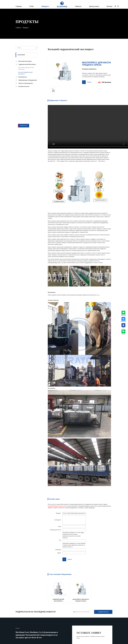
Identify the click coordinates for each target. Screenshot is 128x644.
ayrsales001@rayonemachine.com (57, 506)
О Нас (32, 6)
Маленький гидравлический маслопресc (26, 68)
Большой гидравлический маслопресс (25, 73)
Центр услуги (94, 6)
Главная (19, 6)
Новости (78, 6)
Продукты (45, 6)
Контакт (110, 6)
